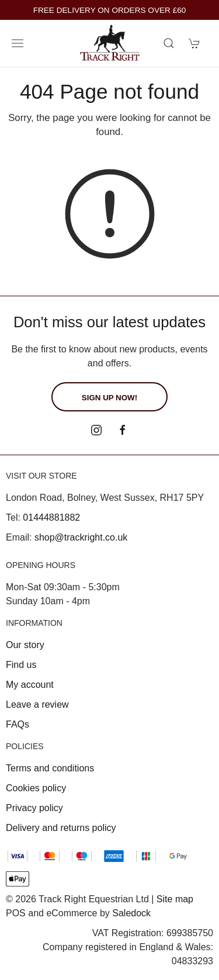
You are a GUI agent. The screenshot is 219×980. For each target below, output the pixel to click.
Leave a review (37, 704)
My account (30, 685)
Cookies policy (36, 788)
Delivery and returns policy (61, 828)
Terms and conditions (50, 768)
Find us (21, 665)
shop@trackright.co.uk (81, 537)
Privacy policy (34, 808)
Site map (175, 899)
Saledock (131, 913)
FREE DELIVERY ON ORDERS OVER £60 (110, 10)
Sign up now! (109, 398)
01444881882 (51, 517)
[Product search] (169, 43)
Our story (25, 645)
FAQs (18, 724)
